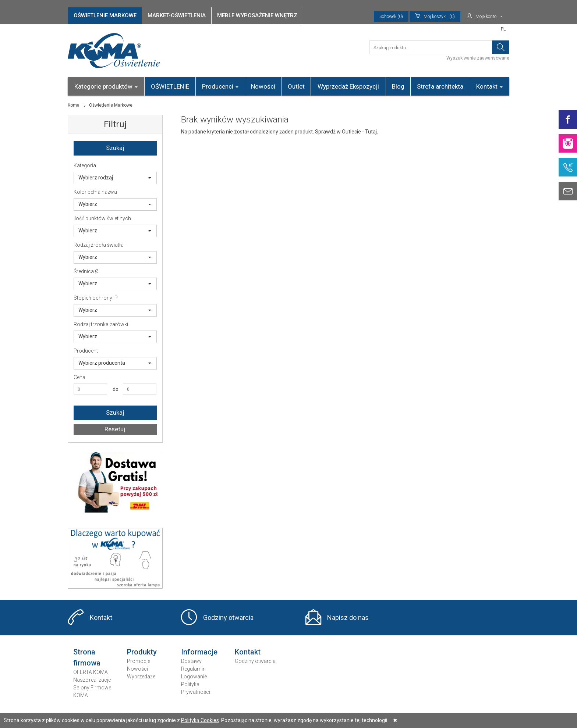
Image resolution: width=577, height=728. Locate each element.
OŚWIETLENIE (170, 86)
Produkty (142, 652)
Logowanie (194, 677)
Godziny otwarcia (228, 618)
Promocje (139, 661)
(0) (435, 17)
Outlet (296, 86)
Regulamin (193, 669)
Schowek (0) (391, 17)
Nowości (263, 86)
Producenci (220, 86)
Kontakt (489, 86)
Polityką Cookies (200, 720)
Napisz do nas (348, 618)
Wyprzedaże (141, 677)
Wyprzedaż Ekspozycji (348, 86)
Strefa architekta (440, 86)
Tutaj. (371, 132)
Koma (74, 105)
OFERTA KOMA (91, 672)
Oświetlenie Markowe (111, 105)
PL (503, 29)
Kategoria (85, 165)
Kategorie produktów (106, 86)
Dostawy (191, 661)
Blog (398, 86)
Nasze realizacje (92, 680)
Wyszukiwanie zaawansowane (478, 58)
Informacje (199, 652)
